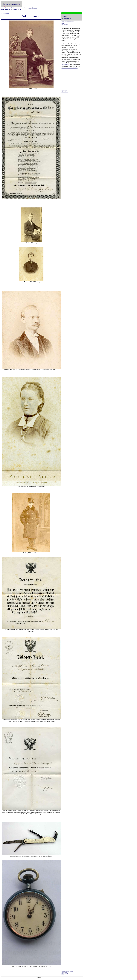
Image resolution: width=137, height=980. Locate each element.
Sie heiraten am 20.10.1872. (70, 68)
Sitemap (30, 8)
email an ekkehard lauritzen (67, 971)
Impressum (35, 8)
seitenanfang (64, 91)
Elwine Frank (65, 64)
